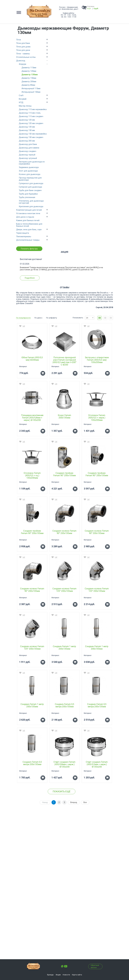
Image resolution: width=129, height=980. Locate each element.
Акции (58, 975)
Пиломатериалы (24, 236)
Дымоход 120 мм (27, 120)
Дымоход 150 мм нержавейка (33, 134)
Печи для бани (23, 43)
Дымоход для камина (29, 148)
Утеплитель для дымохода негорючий (31, 202)
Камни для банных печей (28, 220)
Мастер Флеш (25, 106)
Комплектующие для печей (29, 210)
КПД (21, 102)
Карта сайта (77, 975)
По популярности (23, 318)
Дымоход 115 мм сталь (30, 113)
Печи (18, 40)
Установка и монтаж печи (28, 213)
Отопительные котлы (26, 57)
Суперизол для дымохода (31, 183)
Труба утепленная (27, 197)
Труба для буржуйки (28, 194)
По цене (38, 318)
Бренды (50, 975)
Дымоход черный (27, 155)
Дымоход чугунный (28, 158)
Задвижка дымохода (29, 167)
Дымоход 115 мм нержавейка (33, 109)
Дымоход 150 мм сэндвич (31, 137)
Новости (66, 975)
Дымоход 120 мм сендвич (31, 123)
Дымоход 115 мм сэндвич (31, 116)
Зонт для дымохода (28, 171)
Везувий (23, 99)
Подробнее (30, 278)
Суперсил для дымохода (30, 187)
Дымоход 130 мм (27, 127)
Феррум (22, 64)
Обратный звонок (95, 966)
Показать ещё (62, 791)
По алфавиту (52, 318)
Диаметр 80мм (28, 85)
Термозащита (23, 233)
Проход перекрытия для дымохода (30, 179)
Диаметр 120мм (29, 71)
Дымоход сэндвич (28, 151)
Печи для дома (23, 47)
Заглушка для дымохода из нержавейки (32, 163)
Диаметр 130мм (30, 75)
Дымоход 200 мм (27, 141)
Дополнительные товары (28, 240)
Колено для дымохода (30, 174)
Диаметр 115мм (29, 68)
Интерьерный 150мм (31, 92)
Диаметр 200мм (29, 82)
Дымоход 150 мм (27, 130)
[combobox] (90, 318)
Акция (64, 252)
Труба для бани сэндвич (30, 190)
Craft (21, 95)
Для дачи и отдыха (25, 217)
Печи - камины (23, 54)
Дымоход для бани (28, 144)
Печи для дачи (23, 50)
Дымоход (21, 61)
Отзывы (65, 288)
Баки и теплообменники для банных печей (29, 225)
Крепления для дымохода (31, 206)
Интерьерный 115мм (31, 88)
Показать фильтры (29, 249)
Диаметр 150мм (29, 78)
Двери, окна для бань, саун (29, 230)
